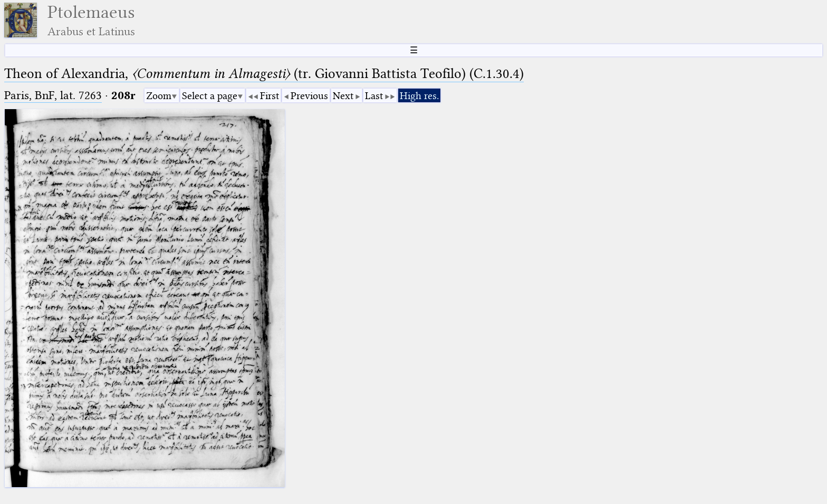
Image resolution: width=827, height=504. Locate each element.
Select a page (210, 96)
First (270, 96)
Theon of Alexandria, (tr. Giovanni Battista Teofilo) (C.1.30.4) (264, 74)
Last (374, 96)
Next (343, 96)
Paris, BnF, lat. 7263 (53, 95)
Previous (309, 96)
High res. (419, 96)
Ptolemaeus (91, 20)
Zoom (159, 96)
